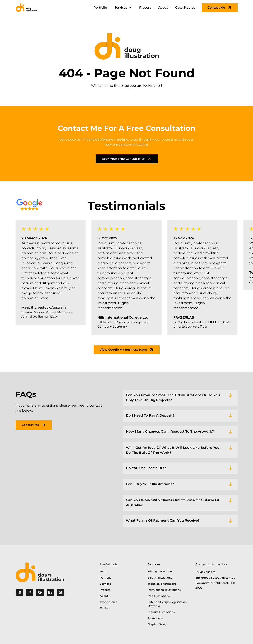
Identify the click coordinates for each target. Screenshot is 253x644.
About (163, 7)
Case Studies (185, 7)
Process (145, 7)
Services (123, 8)
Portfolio (100, 7)
